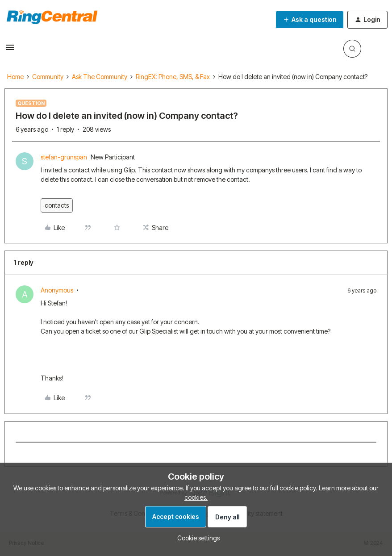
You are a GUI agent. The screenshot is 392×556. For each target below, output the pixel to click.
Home (15, 77)
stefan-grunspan (64, 157)
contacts (57, 205)
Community (48, 77)
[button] (10, 50)
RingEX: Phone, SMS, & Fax (173, 77)
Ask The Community (100, 77)
